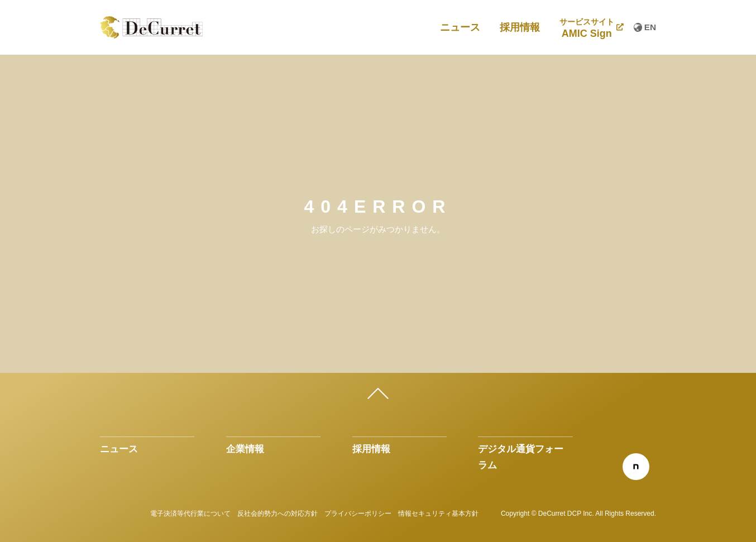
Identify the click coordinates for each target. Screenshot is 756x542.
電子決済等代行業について (190, 514)
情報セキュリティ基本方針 (438, 514)
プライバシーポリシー (358, 514)
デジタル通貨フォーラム (521, 457)
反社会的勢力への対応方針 (277, 514)
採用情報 (520, 27)
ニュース (460, 27)
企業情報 (245, 449)
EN (645, 27)
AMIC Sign (587, 28)
